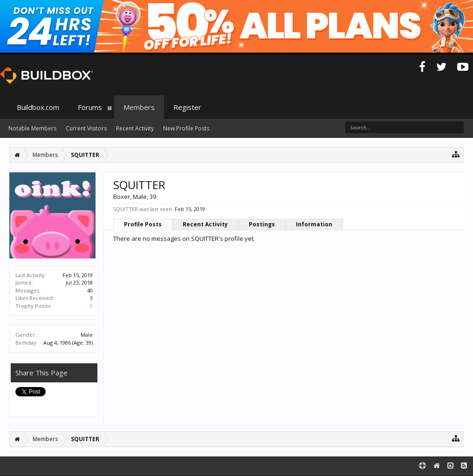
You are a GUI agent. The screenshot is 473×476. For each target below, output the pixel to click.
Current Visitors (86, 128)
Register (187, 107)
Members (139, 107)
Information (314, 224)
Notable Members (32, 128)
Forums (90, 107)
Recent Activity (205, 224)
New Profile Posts (186, 128)
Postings (262, 224)
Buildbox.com (38, 107)
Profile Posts (143, 224)
